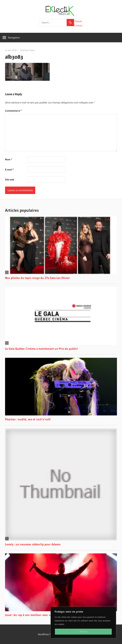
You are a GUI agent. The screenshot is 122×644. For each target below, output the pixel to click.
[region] (83, 622)
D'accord (83, 632)
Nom (8, 159)
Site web (10, 179)
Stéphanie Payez (27, 50)
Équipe (78, 21)
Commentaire (13, 111)
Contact (78, 25)
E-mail (9, 169)
